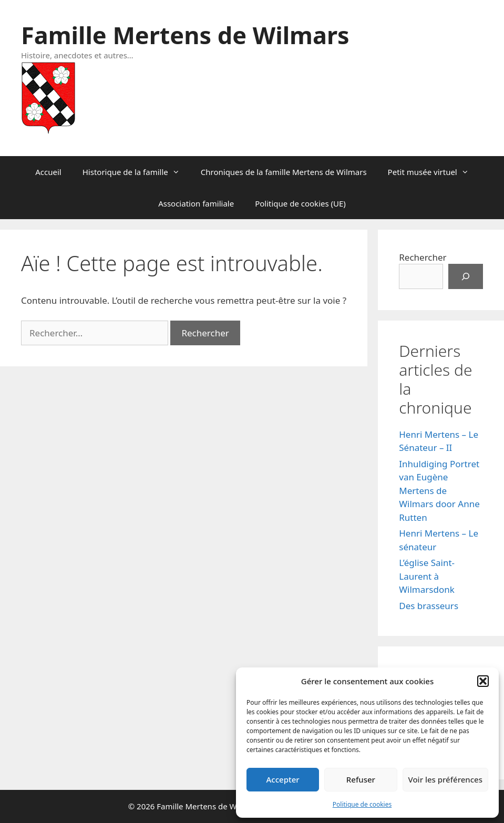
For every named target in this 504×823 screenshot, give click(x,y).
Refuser (361, 779)
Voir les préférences (445, 779)
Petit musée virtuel (434, 172)
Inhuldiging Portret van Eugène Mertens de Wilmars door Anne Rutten (439, 491)
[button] (483, 681)
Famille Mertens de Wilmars (185, 35)
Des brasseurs (429, 606)
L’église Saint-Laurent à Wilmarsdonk (427, 576)
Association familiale (196, 203)
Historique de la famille (136, 172)
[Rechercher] (466, 276)
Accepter (283, 779)
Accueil (48, 172)
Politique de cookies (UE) (300, 203)
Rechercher (423, 257)
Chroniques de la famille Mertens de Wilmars (284, 172)
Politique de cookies (362, 804)
